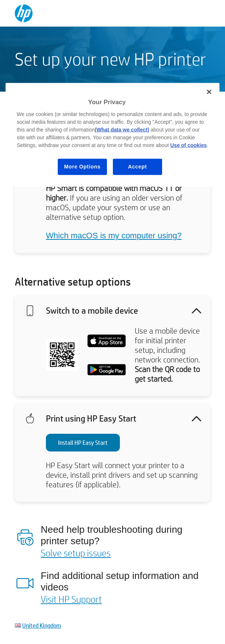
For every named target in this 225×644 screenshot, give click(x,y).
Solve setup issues (76, 553)
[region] (113, 135)
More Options (82, 167)
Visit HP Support (71, 599)
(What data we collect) (122, 130)
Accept (137, 167)
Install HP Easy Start (83, 442)
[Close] (209, 92)
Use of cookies (189, 145)
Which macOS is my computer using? (114, 236)
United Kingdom (42, 625)
